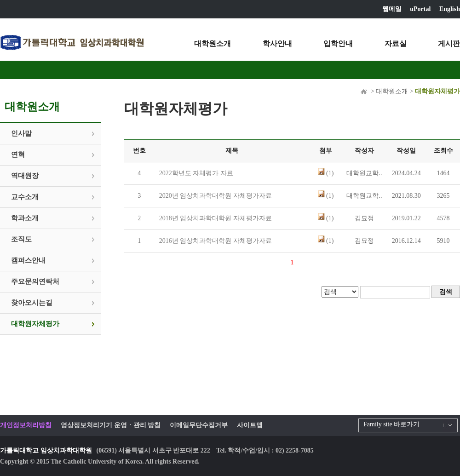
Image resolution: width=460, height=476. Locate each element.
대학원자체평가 (35, 324)
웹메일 (392, 9)
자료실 (396, 43)
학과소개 (25, 218)
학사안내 (277, 43)
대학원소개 (213, 43)
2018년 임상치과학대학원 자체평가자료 (216, 218)
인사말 (21, 133)
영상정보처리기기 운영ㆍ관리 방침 (111, 425)
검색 (446, 292)
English (450, 9)
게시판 (449, 43)
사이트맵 (250, 425)
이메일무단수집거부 (199, 425)
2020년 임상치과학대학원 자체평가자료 (216, 196)
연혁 (18, 155)
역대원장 (25, 176)
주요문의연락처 (35, 281)
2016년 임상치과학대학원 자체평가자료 (216, 241)
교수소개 (25, 197)
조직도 (21, 239)
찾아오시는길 (32, 303)
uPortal (420, 9)
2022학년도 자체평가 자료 (196, 173)
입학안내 (338, 43)
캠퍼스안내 (28, 260)
